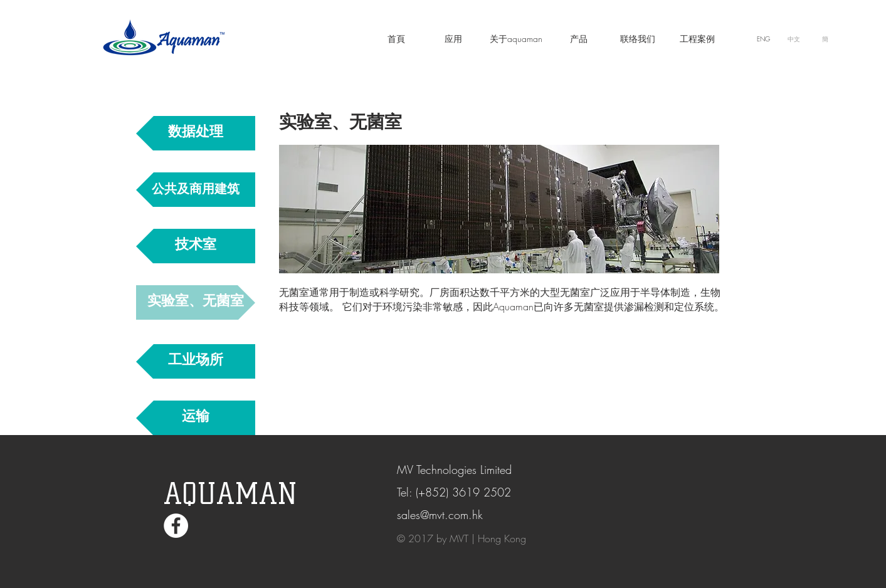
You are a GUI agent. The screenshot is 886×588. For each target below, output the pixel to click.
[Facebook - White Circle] (176, 526)
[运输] (196, 418)
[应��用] (453, 39)
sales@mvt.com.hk (440, 515)
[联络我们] (638, 39)
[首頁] (396, 39)
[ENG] (764, 39)
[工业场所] (196, 361)
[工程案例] (697, 39)
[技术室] (196, 246)
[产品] (579, 39)
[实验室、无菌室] (196, 302)
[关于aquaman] (516, 39)
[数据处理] (196, 133)
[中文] (794, 39)
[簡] (825, 39)
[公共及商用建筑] (196, 190)
